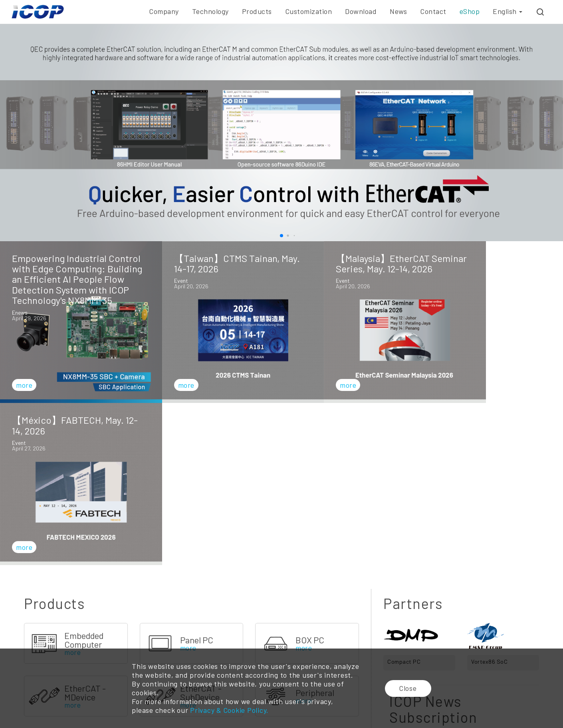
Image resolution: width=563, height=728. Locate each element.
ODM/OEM (274, 647)
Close (409, 688)
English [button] (507, 11)
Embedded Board (212, 647)
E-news (401, 647)
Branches (442, 647)
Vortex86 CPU (138, 647)
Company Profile (33, 647)
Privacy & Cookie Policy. (229, 710)
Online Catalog (342, 647)
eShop (470, 11)
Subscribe (461, 563)
